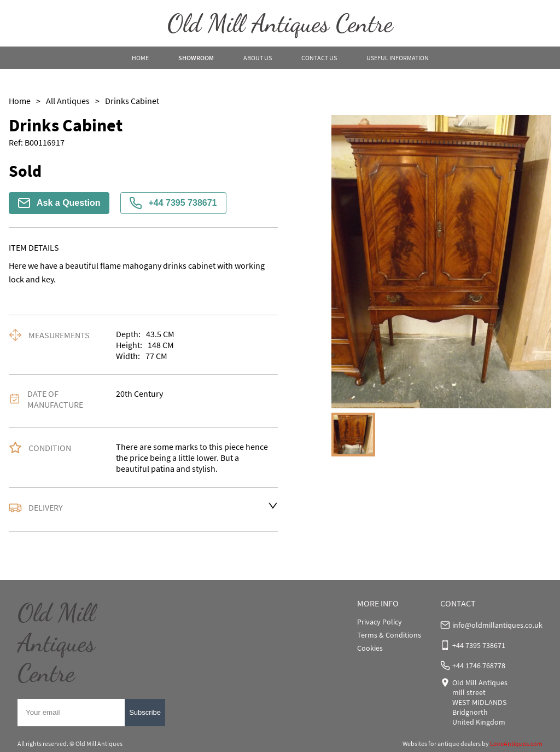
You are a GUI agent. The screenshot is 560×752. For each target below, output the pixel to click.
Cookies (370, 648)
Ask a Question (59, 203)
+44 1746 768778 (479, 666)
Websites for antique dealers (442, 744)
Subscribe (145, 712)
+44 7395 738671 (173, 203)
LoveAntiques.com (516, 744)
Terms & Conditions (389, 635)
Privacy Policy (380, 622)
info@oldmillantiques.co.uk (497, 625)
